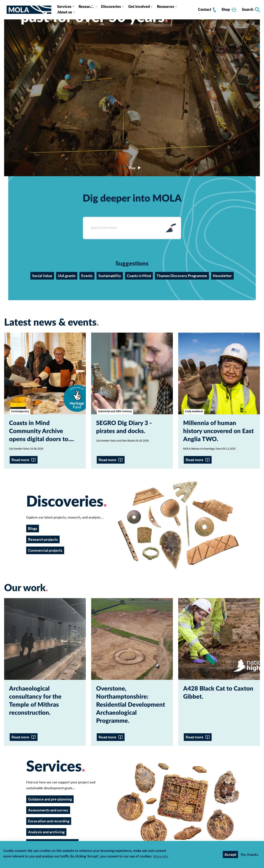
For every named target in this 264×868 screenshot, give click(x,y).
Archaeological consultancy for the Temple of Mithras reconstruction (35, 701)
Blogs (33, 528)
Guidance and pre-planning (50, 799)
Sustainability (110, 276)
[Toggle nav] (5, 10)
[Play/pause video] (132, 168)
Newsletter (222, 276)
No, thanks (249, 854)
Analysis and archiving (46, 832)
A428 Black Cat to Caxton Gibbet (218, 693)
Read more (20, 460)
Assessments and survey (48, 810)
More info (161, 857)
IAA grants (67, 276)
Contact (207, 10)
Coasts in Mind (139, 276)
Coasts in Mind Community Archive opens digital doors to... (41, 431)
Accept (230, 854)
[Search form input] (122, 228)
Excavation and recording (49, 821)
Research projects (43, 539)
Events (87, 276)
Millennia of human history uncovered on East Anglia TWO (218, 431)
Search (251, 10)
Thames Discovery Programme (182, 276)
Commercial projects (45, 550)
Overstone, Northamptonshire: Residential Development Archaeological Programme (131, 705)
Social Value (42, 276)
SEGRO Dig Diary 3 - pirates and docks (124, 427)
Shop (229, 10)
